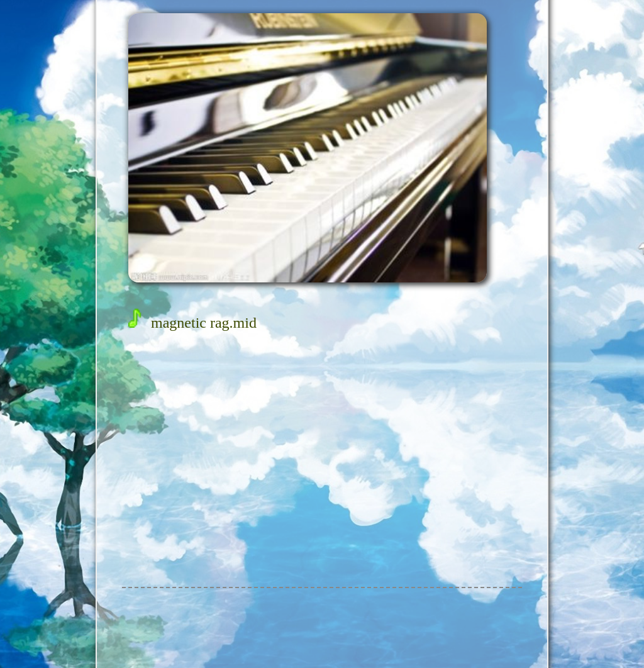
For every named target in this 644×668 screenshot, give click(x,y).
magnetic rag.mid (192, 323)
